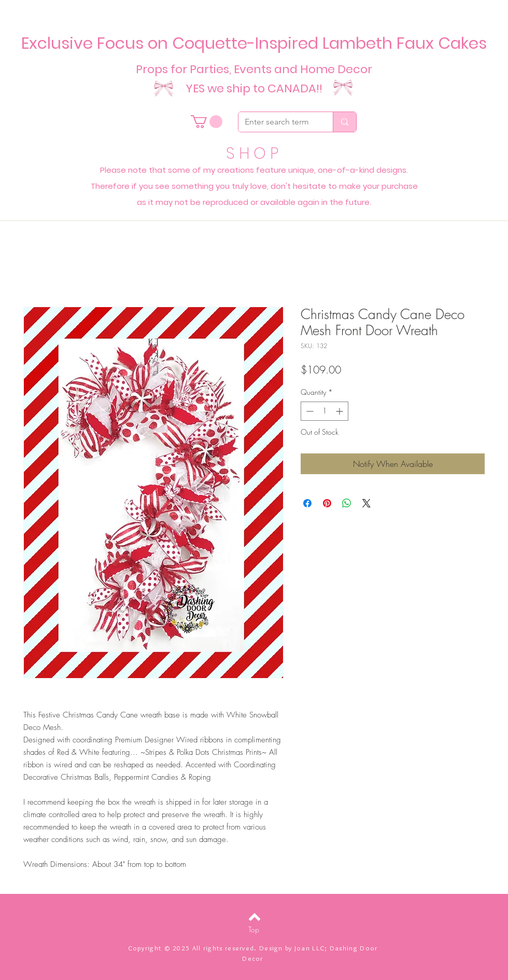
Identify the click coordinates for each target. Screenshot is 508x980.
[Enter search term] (278, 122)
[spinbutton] (324, 411)
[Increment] (340, 411)
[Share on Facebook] (307, 503)
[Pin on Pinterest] (327, 503)
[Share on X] (366, 503)
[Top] (254, 930)
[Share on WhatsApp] (347, 503)
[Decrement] (309, 411)
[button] (207, 122)
